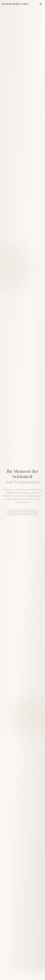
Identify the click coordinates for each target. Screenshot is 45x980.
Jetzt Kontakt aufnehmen (23, 510)
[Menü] (41, 4)
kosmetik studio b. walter (15, 4)
